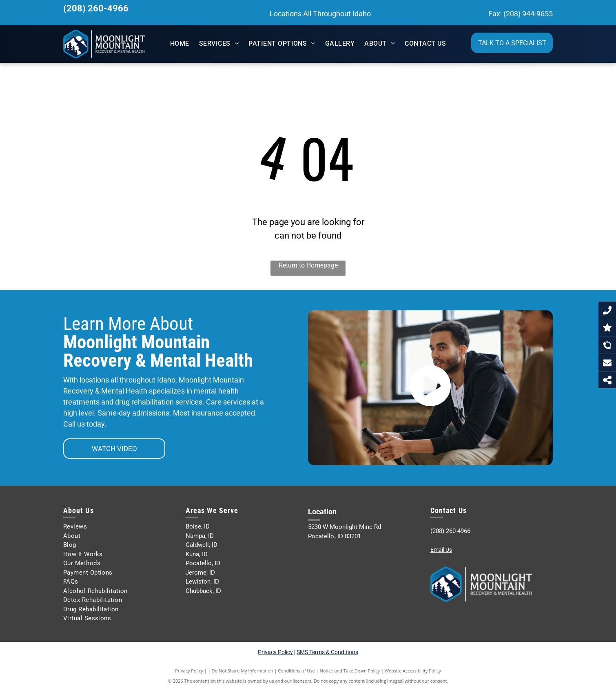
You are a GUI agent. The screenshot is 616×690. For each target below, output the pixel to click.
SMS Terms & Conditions (327, 652)
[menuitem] (180, 44)
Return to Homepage (308, 265)
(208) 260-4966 (96, 8)
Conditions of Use (296, 671)
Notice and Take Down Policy (350, 671)
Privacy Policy (275, 652)
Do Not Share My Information (243, 671)
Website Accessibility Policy (413, 671)
